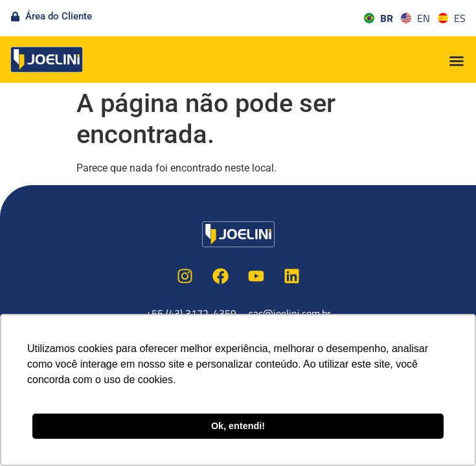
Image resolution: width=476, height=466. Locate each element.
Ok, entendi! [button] (238, 426)
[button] (457, 61)
